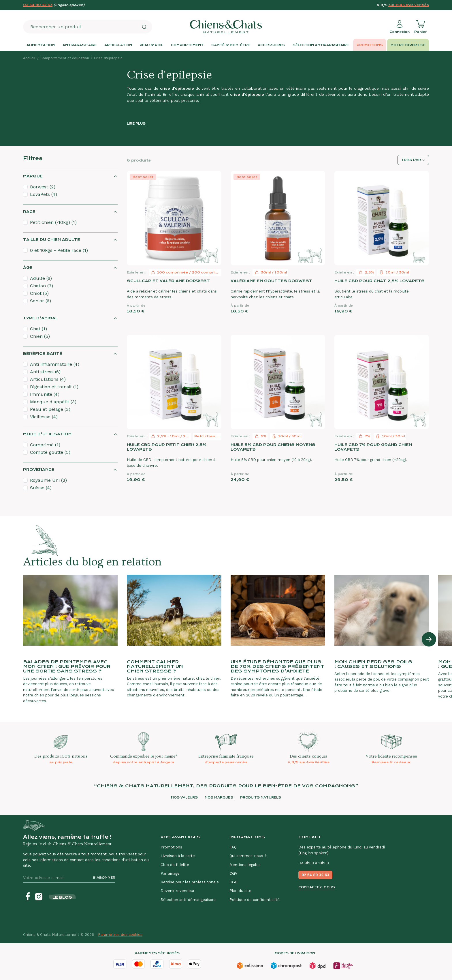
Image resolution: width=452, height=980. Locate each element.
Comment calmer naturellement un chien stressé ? (155, 666)
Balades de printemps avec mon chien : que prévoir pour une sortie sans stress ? (67, 666)
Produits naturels (261, 798)
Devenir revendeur (178, 891)
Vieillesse (44, 417)
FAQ (233, 847)
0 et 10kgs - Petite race (59, 250)
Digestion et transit (54, 387)
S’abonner (104, 878)
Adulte (41, 278)
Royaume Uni (48, 480)
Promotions (171, 847)
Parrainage (170, 873)
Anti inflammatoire (55, 364)
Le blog (62, 897)
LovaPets (44, 194)
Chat (38, 329)
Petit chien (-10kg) (53, 222)
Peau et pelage (50, 409)
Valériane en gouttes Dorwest (271, 281)
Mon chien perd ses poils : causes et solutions (373, 664)
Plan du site (240, 891)
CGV (233, 873)
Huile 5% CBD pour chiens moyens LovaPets (273, 447)
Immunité (45, 394)
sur (409, 5)
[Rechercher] (144, 27)
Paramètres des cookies (120, 935)
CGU (233, 882)
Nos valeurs (184, 798)
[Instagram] (39, 897)
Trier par (411, 160)
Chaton (42, 286)
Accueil (29, 58)
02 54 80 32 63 (38, 5)
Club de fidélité (175, 865)
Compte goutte (50, 452)
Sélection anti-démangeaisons (189, 900)
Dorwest (43, 187)
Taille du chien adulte (52, 240)
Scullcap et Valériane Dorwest (168, 281)
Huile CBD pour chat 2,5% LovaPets (380, 281)
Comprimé (45, 445)
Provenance (39, 470)
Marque (33, 176)
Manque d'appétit (53, 402)
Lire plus (136, 124)
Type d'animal (41, 318)
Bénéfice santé (43, 354)
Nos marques (219, 798)
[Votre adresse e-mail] (55, 878)
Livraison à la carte (178, 856)
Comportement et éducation (65, 58)
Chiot (39, 293)
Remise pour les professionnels (190, 882)
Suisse (41, 488)
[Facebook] (28, 897)
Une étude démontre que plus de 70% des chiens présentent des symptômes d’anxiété (277, 666)
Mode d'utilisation (47, 434)
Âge (28, 268)
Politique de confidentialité (255, 900)
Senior (41, 301)
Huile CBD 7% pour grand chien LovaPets (373, 447)
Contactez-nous (317, 887)
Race (29, 212)
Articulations (48, 379)
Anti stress (45, 372)
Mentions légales (245, 865)
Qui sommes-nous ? (248, 856)
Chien (40, 336)
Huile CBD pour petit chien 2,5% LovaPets (167, 447)
